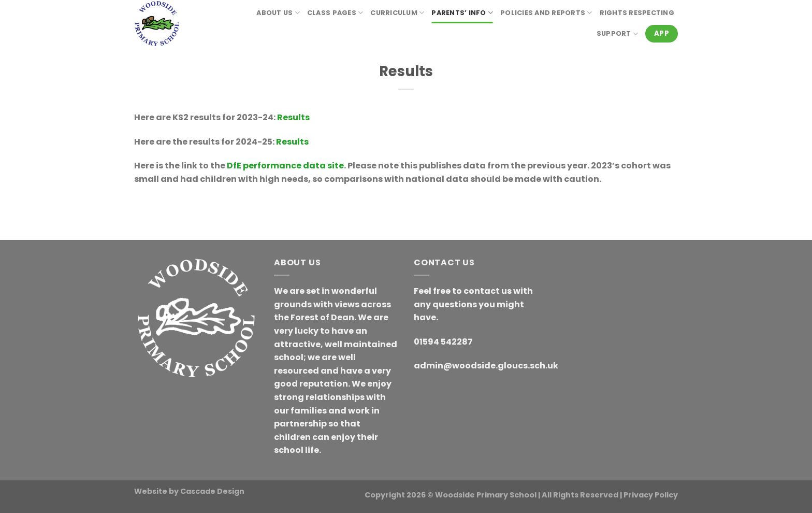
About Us (278, 13)
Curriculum (397, 13)
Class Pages (335, 13)
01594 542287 (443, 342)
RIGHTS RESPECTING (637, 13)
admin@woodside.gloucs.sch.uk (486, 366)
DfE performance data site (285, 166)
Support (617, 34)
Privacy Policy (651, 495)
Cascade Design (212, 491)
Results (293, 117)
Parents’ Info (462, 13)
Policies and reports (546, 13)
